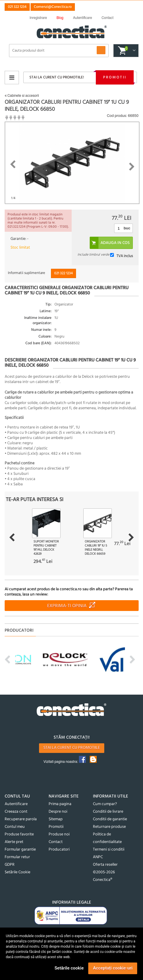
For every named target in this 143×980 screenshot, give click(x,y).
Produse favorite (19, 834)
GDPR (10, 865)
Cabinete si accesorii (22, 96)
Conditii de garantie (110, 819)
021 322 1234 (17, 7)
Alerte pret (14, 842)
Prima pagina (60, 804)
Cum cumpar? (105, 804)
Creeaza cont (16, 812)
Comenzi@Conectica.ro (53, 7)
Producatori (59, 850)
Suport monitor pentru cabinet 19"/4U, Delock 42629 (46, 548)
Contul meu (15, 827)
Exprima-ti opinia (67, 606)
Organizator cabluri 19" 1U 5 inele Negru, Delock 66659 (96, 548)
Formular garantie (20, 850)
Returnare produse (109, 827)
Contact (56, 842)
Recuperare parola (21, 819)
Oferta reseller (105, 865)
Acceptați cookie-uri (113, 968)
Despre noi (58, 812)
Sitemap (56, 819)
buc (127, 228)
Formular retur (17, 857)
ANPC (98, 857)
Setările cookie (69, 968)
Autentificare (16, 804)
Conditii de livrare (108, 812)
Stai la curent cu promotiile (72, 748)
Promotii (115, 77)
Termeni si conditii (109, 850)
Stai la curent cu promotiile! (57, 77)
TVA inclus (125, 256)
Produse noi (59, 834)
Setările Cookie (17, 872)
